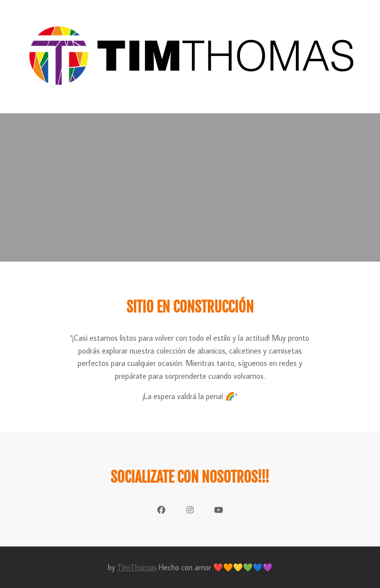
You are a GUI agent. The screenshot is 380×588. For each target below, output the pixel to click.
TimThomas (137, 567)
